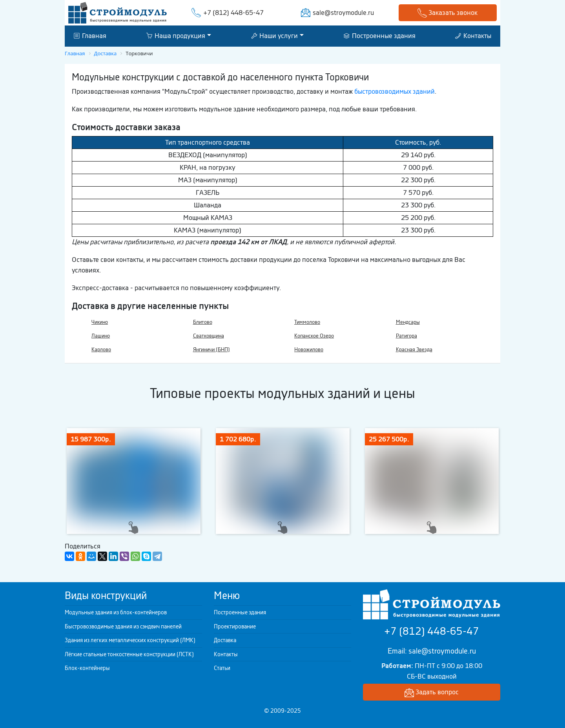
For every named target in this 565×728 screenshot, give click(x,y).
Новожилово (309, 349)
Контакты (473, 36)
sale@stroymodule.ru (343, 13)
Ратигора (406, 336)
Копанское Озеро (314, 336)
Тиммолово (307, 322)
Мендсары (408, 322)
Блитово (203, 322)
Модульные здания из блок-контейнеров (116, 612)
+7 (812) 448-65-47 (233, 13)
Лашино (101, 336)
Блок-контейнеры (87, 668)
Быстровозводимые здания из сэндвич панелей (123, 626)
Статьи (222, 668)
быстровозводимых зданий (395, 91)
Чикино (100, 322)
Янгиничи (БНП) (211, 349)
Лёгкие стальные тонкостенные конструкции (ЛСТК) (129, 654)
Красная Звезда (414, 349)
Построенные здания (380, 36)
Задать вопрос (432, 693)
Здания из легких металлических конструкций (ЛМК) (130, 640)
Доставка (225, 640)
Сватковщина (209, 336)
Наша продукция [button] (176, 36)
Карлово (101, 349)
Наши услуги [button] (274, 36)
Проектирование (235, 626)
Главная (90, 36)
